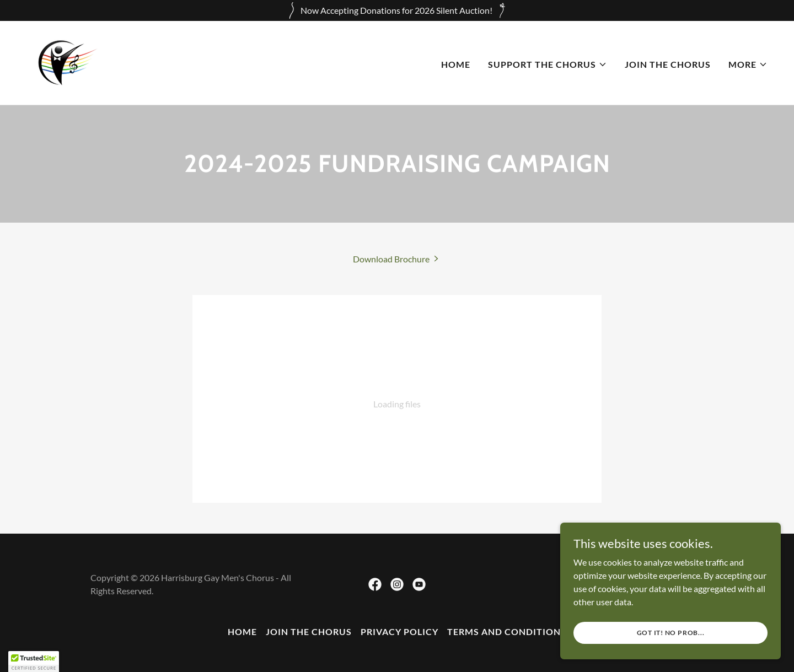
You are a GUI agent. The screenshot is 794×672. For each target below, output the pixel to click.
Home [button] (242, 631)
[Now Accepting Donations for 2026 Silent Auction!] (397, 10)
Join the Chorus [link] (668, 64)
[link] (65, 61)
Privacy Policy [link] (399, 631)
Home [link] (456, 64)
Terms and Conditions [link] (507, 631)
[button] (548, 64)
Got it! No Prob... (671, 633)
